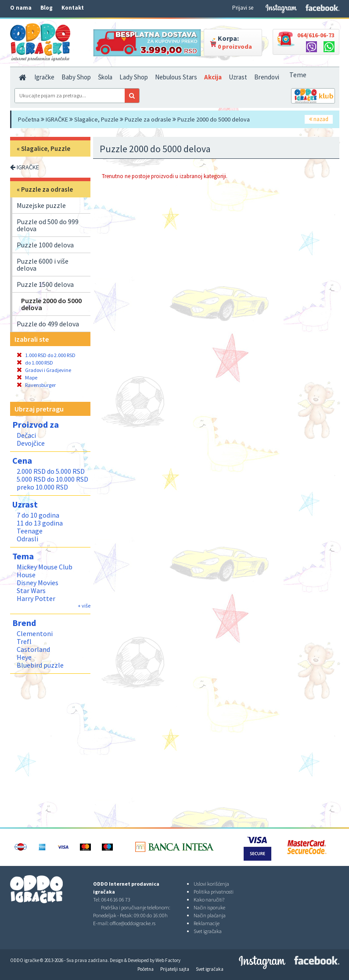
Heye (24, 657)
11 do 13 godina (40, 523)
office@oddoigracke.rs (133, 923)
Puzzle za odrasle (148, 119)
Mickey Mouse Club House (45, 571)
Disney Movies (38, 583)
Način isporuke (209, 907)
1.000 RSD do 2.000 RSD (46, 355)
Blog (47, 8)
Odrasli (27, 539)
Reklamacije (207, 923)
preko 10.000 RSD (42, 487)
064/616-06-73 (316, 35)
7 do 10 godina (38, 515)
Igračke (44, 77)
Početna (29, 119)
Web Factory (168, 960)
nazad (319, 119)
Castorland (33, 649)
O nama (21, 8)
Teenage (30, 531)
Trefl (24, 641)
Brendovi (267, 77)
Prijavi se (243, 8)
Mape (27, 377)
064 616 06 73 (116, 900)
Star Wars (31, 590)
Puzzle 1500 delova (45, 284)
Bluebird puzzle (40, 665)
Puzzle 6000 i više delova (43, 265)
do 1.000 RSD (35, 363)
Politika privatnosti (214, 892)
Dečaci (26, 435)
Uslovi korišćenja (211, 884)
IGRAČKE (57, 119)
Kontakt (73, 8)
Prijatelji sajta (175, 969)
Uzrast (238, 77)
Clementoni (35, 633)
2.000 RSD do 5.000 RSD (51, 471)
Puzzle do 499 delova (48, 324)
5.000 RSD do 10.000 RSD (52, 479)
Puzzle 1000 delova (45, 245)
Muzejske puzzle (41, 205)
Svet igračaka (208, 931)
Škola (105, 77)
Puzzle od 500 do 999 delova (48, 225)
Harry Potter (36, 598)
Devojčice (31, 443)
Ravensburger (36, 385)
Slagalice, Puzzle (96, 119)
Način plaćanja (210, 915)
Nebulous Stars (176, 77)
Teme (298, 75)
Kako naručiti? (209, 900)
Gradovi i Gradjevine (44, 370)
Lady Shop (134, 77)
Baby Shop (76, 77)
